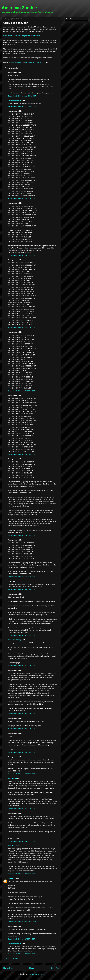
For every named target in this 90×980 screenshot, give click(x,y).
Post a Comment (12, 958)
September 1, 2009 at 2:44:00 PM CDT (22, 714)
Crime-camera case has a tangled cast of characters (22, 36)
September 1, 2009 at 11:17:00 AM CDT (22, 106)
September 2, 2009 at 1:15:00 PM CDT (22, 939)
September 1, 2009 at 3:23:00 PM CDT (22, 752)
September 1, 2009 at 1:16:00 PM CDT (22, 577)
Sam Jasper (12, 778)
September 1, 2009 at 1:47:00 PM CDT (22, 635)
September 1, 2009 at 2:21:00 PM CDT (22, 666)
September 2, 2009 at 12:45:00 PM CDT (22, 922)
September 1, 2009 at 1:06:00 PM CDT (22, 199)
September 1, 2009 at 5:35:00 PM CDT (22, 809)
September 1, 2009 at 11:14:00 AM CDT (22, 96)
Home (32, 968)
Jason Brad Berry (15, 100)
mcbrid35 (12, 878)
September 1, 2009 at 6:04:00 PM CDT (22, 841)
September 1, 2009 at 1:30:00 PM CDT (22, 589)
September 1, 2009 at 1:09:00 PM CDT (22, 391)
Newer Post (8, 968)
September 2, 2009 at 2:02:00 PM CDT (22, 954)
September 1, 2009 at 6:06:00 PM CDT (22, 874)
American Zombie (19, 8)
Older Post (55, 968)
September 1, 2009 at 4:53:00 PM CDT (22, 774)
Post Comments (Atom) (36, 974)
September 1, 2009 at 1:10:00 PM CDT (22, 535)
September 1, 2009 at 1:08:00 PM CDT (22, 255)
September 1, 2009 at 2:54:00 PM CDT (22, 729)
